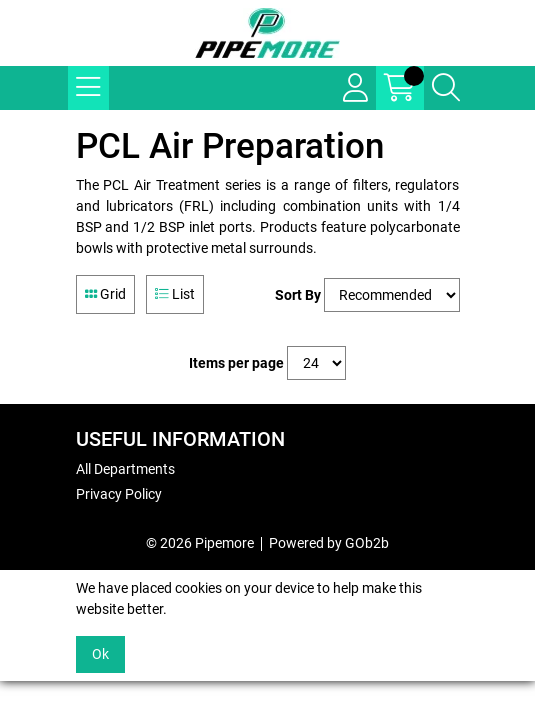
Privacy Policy (119, 494)
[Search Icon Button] (446, 88)
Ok (100, 654)
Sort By (298, 295)
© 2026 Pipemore (200, 543)
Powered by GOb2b (329, 543)
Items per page (236, 363)
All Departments (125, 469)
